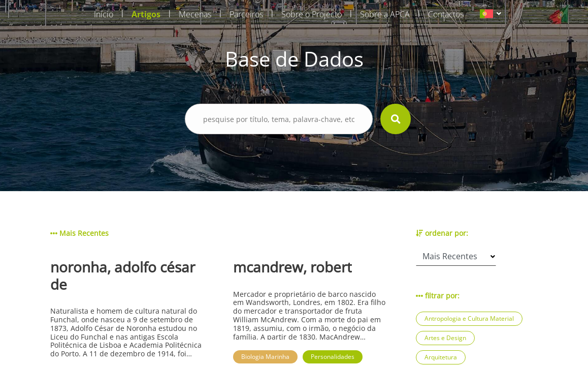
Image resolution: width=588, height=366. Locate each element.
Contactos (446, 14)
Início (104, 14)
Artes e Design (445, 338)
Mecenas (195, 14)
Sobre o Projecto (312, 14)
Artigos (146, 14)
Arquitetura (441, 357)
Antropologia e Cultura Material (469, 318)
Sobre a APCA (385, 14)
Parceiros (246, 14)
